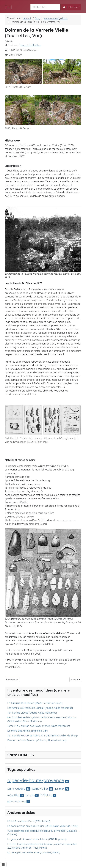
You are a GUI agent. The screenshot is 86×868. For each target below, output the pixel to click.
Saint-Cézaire (16, 789)
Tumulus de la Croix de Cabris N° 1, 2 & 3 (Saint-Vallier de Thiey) (43, 736)
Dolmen (60, 789)
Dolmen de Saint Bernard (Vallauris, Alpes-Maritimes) (37, 740)
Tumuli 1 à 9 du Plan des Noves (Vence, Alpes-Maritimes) (39, 726)
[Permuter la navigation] (8, 7)
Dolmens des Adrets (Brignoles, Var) (28, 731)
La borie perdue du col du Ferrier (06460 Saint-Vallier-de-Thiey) (43, 826)
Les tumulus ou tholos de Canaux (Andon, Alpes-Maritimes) (40, 708)
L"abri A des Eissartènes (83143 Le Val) (29, 821)
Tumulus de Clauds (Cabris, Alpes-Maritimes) (32, 713)
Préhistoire (46, 795)
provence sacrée (17, 801)
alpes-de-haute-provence (36, 780)
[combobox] (45, 7)
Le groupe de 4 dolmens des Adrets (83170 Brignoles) (37, 839)
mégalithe (13, 795)
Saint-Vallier (40, 789)
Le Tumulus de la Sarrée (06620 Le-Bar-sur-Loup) (35, 703)
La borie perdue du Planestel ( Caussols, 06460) (34, 852)
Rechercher (71, 7)
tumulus (30, 795)
